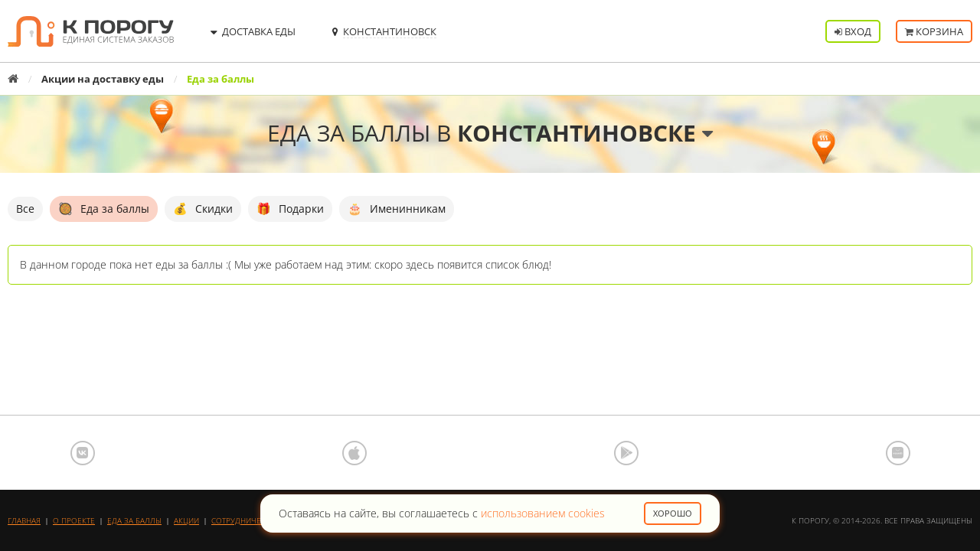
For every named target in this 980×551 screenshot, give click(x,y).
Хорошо (673, 513)
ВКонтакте (83, 453)
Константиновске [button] (585, 133)
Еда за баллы (134, 520)
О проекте (74, 520)
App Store (354, 453)
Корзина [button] (934, 31)
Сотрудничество (246, 520)
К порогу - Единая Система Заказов (91, 31)
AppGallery (898, 453)
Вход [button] (853, 31)
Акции (186, 520)
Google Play (626, 453)
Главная (24, 520)
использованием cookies (543, 513)
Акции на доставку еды (103, 79)
